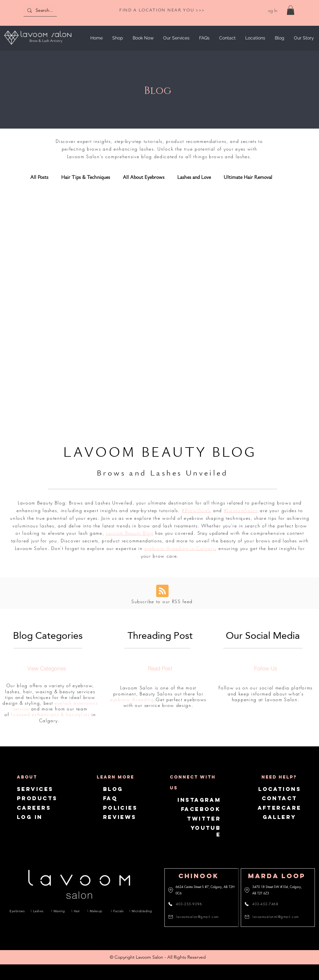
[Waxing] (59, 911)
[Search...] (53, 10)
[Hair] (77, 911)
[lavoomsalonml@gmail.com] (273, 917)
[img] (38, 46)
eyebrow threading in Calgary (180, 548)
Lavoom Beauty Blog (130, 533)
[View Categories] (47, 668)
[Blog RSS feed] (162, 591)
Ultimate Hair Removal (248, 177)
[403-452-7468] (265, 904)
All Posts (39, 177)
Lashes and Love (194, 177)
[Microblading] (141, 911)
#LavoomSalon (241, 510)
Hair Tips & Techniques (86, 177)
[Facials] (118, 911)
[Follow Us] (266, 668)
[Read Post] (160, 668)
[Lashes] (39, 911)
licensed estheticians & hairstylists (50, 714)
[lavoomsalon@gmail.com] (195, 917)
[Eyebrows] (17, 911)
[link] (291, 10)
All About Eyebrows (144, 177)
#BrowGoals (196, 510)
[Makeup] (97, 911)
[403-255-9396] (189, 904)
